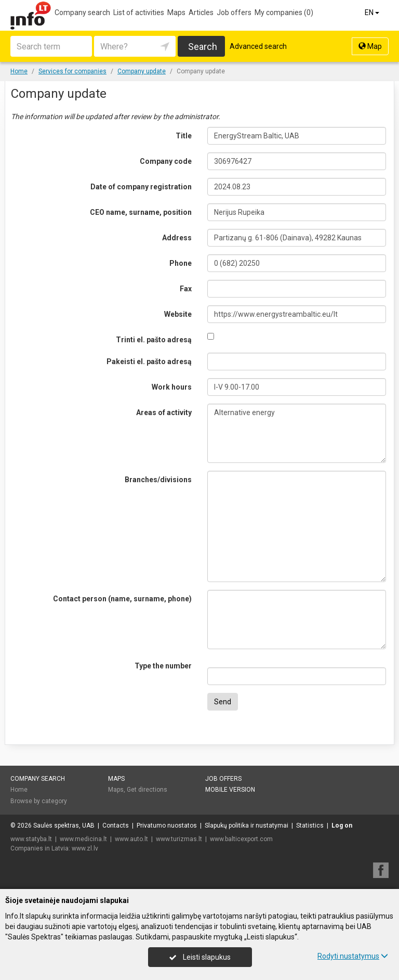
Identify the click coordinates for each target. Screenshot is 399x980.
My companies (284, 12)
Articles (201, 12)
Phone (181, 263)
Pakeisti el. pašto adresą (149, 362)
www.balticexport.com (241, 839)
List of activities (139, 12)
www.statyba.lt (31, 839)
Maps (176, 12)
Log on (342, 826)
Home (19, 790)
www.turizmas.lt (179, 839)
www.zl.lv (85, 848)
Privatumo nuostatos (167, 826)
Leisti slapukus (200, 957)
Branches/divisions (158, 480)
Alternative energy (297, 433)
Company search (82, 12)
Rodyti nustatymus (353, 956)
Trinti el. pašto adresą (154, 340)
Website (178, 314)
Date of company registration (141, 187)
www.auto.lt (131, 839)
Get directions (147, 790)
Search (203, 47)
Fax (186, 289)
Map (370, 46)
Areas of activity (164, 412)
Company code (166, 161)
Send (223, 702)
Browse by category (39, 801)
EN (373, 12)
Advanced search (258, 46)
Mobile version (230, 790)
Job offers (234, 12)
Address (177, 238)
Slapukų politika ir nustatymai (247, 826)
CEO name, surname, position (141, 212)
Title (184, 136)
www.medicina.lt (83, 839)
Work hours (172, 387)
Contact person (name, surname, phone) (122, 599)
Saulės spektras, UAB (64, 826)
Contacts (116, 826)
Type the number (163, 666)
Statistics (310, 826)
